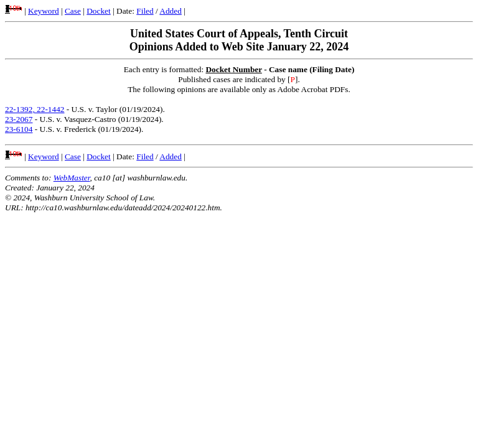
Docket (99, 11)
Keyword (44, 11)
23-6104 (19, 129)
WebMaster (72, 178)
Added (171, 11)
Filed (145, 11)
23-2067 (19, 119)
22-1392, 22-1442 (35, 109)
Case (73, 11)
